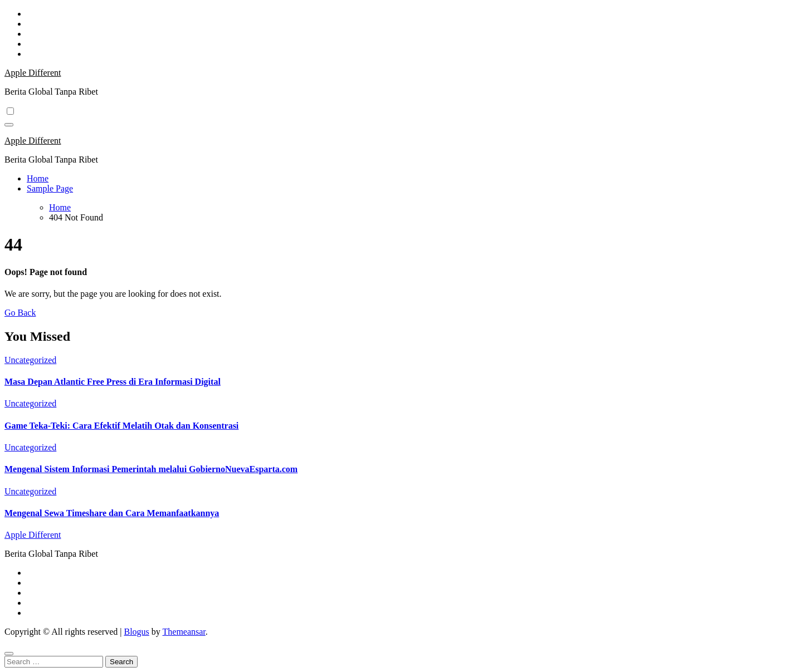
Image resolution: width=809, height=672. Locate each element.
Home (38, 178)
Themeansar (184, 632)
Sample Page (50, 188)
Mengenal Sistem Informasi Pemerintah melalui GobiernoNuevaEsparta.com (151, 469)
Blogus (136, 632)
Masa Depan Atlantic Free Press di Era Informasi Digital (113, 382)
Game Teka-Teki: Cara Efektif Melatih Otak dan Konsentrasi (121, 426)
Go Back (20, 313)
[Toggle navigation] (9, 125)
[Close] (9, 654)
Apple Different (33, 73)
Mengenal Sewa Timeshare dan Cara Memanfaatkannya (112, 513)
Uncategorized (30, 360)
